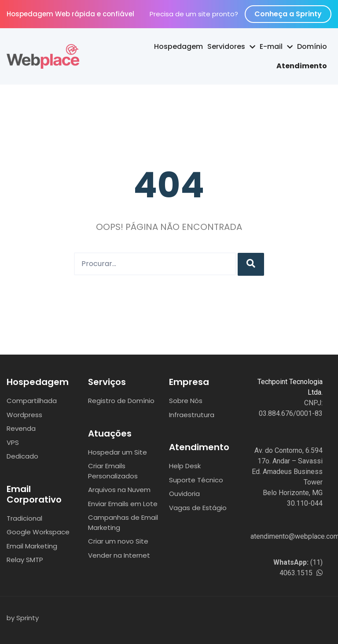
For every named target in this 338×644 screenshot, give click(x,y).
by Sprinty (23, 618)
